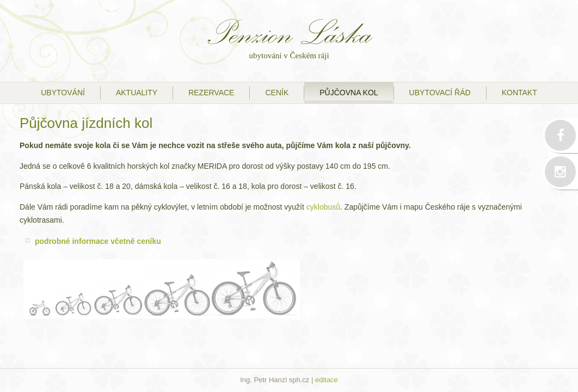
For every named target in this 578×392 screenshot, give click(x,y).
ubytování (63, 93)
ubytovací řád (440, 93)
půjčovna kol (349, 93)
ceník (277, 93)
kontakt (519, 93)
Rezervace (211, 93)
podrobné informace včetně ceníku (98, 241)
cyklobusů (323, 207)
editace (327, 380)
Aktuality (137, 93)
